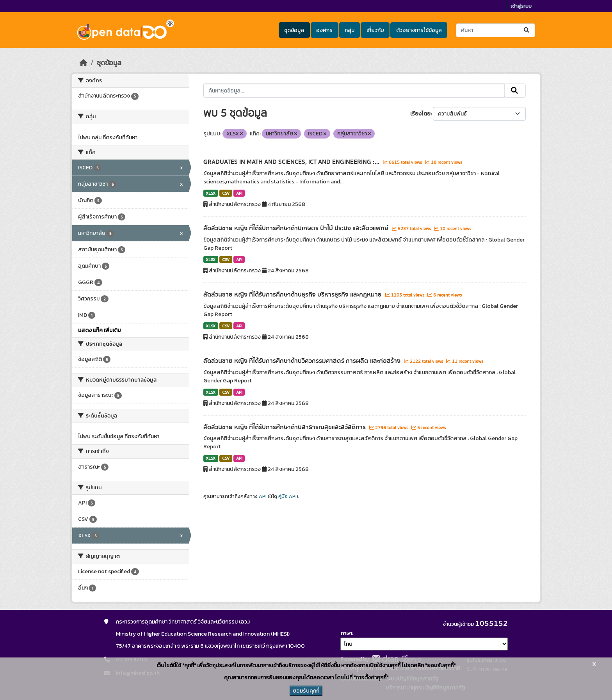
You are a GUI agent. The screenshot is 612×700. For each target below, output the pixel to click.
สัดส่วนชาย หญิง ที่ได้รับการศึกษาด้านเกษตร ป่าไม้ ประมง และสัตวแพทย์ (297, 228)
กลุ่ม (350, 30)
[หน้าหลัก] (84, 63)
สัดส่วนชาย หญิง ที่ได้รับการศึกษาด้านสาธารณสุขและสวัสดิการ (285, 427)
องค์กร (324, 30)
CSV (226, 193)
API (239, 193)
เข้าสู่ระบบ (521, 6)
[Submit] (527, 30)
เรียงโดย (420, 114)
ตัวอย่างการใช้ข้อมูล (419, 30)
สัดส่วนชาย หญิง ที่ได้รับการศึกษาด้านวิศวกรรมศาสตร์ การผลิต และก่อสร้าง (303, 361)
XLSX (211, 193)
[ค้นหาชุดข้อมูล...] (495, 30)
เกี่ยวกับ (375, 30)
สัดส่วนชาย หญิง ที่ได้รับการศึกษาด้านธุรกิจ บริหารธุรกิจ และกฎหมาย (293, 295)
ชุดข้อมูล (294, 30)
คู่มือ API (287, 496)
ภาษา (346, 633)
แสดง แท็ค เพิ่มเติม (99, 330)
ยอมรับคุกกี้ (306, 691)
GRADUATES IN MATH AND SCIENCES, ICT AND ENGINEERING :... (292, 162)
